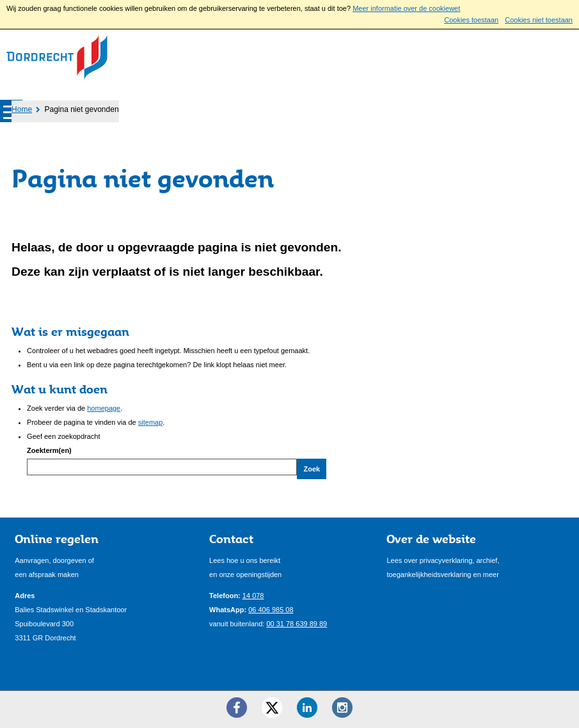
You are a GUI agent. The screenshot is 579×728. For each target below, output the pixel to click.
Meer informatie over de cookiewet (406, 8)
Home (22, 109)
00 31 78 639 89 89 (297, 624)
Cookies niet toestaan (539, 20)
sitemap (151, 422)
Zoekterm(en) (49, 450)
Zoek (312, 469)
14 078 (253, 596)
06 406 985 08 (271, 610)
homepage (104, 408)
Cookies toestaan (471, 20)
